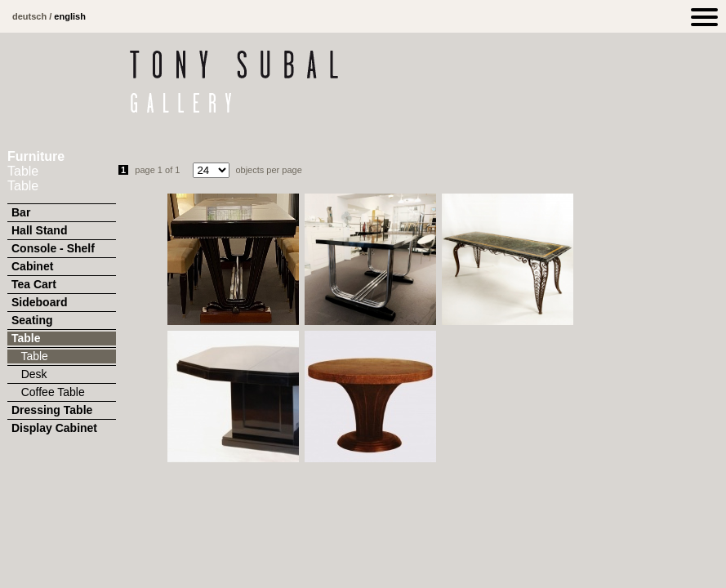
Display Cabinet (54, 428)
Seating (32, 320)
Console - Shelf (53, 248)
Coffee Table (48, 392)
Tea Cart (34, 284)
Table (26, 338)
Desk (29, 374)
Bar (21, 212)
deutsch (29, 16)
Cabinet (32, 266)
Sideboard (39, 302)
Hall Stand (39, 230)
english (70, 16)
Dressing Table (52, 410)
